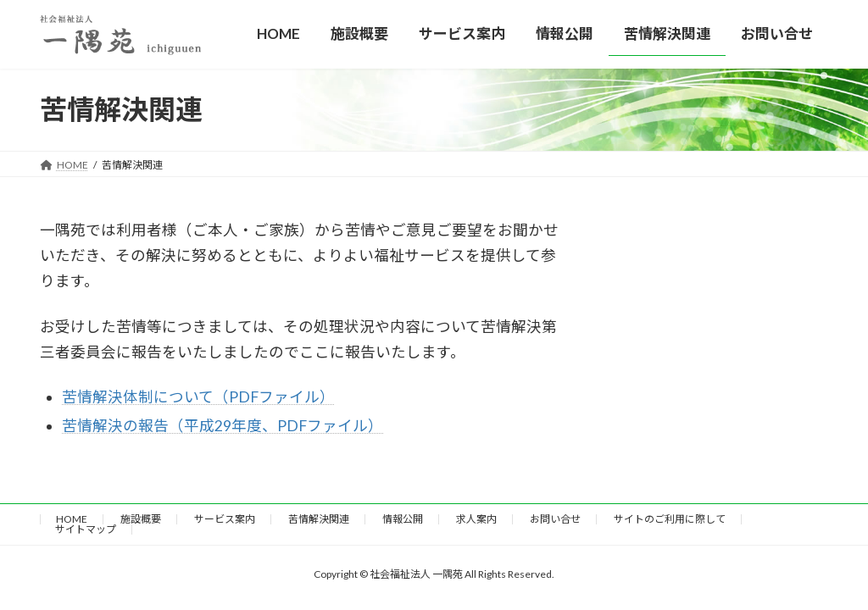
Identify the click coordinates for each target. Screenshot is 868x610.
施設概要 (141, 519)
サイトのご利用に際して (670, 519)
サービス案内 (225, 519)
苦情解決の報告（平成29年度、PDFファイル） (223, 426)
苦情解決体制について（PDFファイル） (198, 397)
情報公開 (403, 519)
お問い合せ (555, 519)
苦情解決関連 (319, 519)
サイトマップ (86, 529)
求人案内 (476, 519)
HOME (72, 519)
